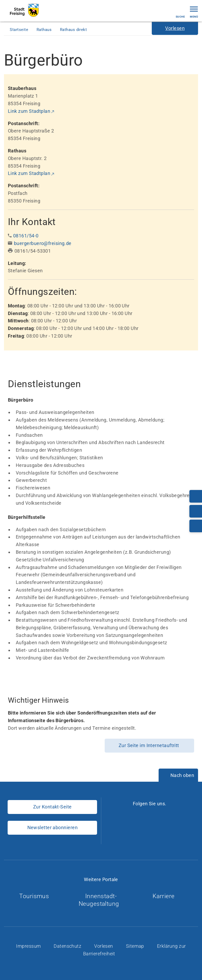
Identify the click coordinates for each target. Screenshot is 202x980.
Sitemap (136, 946)
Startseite (19, 30)
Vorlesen (104, 946)
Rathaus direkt (74, 30)
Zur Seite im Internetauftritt (150, 745)
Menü (194, 12)
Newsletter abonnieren (52, 827)
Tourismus (36, 896)
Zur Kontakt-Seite (52, 807)
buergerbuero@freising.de (43, 243)
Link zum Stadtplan (29, 111)
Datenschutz (68, 946)
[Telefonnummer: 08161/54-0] (196, 496)
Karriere (166, 896)
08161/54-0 (26, 236)
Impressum (29, 946)
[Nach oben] (178, 776)
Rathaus (45, 30)
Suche (180, 12)
